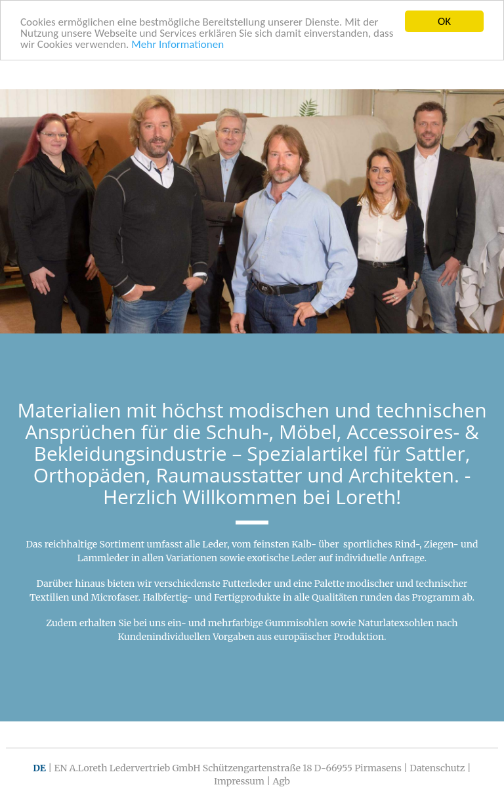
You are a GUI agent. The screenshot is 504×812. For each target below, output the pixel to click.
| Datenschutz (434, 768)
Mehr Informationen (178, 44)
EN (60, 768)
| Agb (277, 781)
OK (444, 21)
